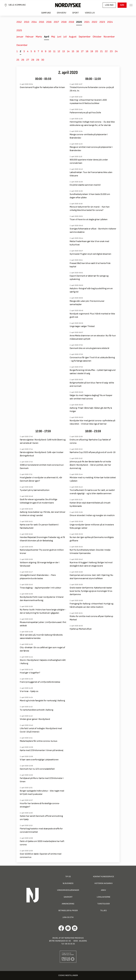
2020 (79, 22)
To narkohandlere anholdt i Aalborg (36, 710)
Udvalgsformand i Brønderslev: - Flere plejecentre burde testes (38, 577)
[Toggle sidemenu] (131, 5)
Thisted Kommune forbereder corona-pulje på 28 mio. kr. (92, 89)
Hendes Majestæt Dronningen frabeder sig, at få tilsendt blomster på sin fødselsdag (42, 539)
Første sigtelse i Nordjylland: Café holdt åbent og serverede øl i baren (43, 441)
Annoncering (68, 904)
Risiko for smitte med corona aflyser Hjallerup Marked (91, 618)
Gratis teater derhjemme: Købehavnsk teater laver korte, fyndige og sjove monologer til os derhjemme (91, 591)
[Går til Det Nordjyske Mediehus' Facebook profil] (61, 928)
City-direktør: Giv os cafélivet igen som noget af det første (42, 649)
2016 (49, 22)
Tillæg (103, 910)
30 (43, 60)
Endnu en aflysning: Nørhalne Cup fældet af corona (90, 441)
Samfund (46, 13)
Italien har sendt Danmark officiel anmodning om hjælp (41, 818)
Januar (20, 37)
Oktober (97, 37)
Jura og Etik (68, 917)
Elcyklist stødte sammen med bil (85, 185)
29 (38, 60)
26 (23, 60)
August (73, 37)
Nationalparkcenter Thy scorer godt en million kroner (42, 552)
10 (50, 51)
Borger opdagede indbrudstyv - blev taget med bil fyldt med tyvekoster (42, 793)
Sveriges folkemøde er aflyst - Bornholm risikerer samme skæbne (93, 230)
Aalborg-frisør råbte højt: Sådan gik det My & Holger (91, 410)
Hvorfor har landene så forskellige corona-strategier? (40, 805)
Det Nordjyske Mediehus (72, 938)
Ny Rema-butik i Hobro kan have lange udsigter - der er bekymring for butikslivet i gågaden (43, 611)
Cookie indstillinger (68, 975)
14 (68, 51)
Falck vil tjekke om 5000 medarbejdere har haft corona (42, 843)
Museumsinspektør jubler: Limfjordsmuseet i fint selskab (43, 624)
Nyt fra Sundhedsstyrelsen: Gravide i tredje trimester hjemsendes (90, 552)
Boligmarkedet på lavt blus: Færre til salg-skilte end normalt (92, 384)
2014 (34, 22)
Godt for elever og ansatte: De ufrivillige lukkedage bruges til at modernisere (39, 501)
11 (54, 51)
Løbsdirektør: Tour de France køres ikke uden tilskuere (91, 174)
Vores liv (90, 13)
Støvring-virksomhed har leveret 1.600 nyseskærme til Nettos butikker (88, 102)
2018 (64, 22)
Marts (39, 37)
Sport (76, 13)
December (22, 45)
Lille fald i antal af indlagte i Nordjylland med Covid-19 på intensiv (41, 730)
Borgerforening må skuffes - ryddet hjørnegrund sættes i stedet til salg (93, 372)
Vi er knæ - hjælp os (29, 691)
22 (106, 51)
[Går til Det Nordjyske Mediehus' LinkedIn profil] (75, 928)
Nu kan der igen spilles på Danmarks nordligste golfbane (92, 539)
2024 (110, 22)
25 (18, 60)
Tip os (68, 877)
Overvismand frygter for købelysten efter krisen (42, 87)
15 (73, 51)
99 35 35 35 (70, 944)
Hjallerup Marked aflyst (81, 629)
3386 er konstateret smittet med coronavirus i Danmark (42, 467)
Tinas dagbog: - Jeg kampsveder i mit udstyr (41, 588)
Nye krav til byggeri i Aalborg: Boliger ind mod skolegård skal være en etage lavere (91, 564)
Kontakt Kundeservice (104, 877)
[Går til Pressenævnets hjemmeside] (68, 957)
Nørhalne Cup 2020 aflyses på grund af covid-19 (93, 452)
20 (97, 51)
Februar (29, 37)
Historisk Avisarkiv (104, 883)
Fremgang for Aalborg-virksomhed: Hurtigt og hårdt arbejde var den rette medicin (91, 605)
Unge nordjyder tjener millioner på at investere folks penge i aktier (92, 526)
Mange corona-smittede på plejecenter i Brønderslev (89, 136)
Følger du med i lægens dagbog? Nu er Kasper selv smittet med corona (91, 397)
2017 (56, 22)
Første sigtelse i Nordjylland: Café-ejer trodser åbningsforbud (42, 454)
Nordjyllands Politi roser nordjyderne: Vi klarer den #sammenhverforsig (42, 599)
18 (87, 51)
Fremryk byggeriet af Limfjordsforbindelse (40, 682)
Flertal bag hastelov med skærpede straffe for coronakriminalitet (41, 830)
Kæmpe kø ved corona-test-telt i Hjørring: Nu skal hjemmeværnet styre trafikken (91, 577)
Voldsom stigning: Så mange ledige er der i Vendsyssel (40, 564)
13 (64, 51)
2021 (87, 22)
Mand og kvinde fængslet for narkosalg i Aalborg (42, 701)
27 (28, 60)
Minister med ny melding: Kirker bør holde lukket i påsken (93, 479)
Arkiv (103, 890)
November (109, 37)
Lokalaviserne (104, 897)
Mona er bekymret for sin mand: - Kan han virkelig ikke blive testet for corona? (90, 209)
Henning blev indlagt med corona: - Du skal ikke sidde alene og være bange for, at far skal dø (92, 124)
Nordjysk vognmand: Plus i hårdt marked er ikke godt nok (92, 315)
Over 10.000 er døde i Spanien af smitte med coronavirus (41, 856)
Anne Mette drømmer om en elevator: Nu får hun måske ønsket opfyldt (93, 337)
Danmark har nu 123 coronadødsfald (37, 769)
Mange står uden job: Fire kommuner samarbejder (87, 303)
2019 (71, 22)
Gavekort (68, 897)
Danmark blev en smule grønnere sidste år (90, 348)
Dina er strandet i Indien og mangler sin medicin (92, 515)
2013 (27, 22)
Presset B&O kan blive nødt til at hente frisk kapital (90, 265)
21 (101, 51)
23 (111, 51)
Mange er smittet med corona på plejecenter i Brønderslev (91, 149)
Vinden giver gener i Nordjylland (35, 719)
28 (33, 60)
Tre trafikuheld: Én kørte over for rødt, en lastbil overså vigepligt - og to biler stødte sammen (92, 492)
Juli (65, 37)
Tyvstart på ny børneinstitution (35, 490)
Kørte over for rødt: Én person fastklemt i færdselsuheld (39, 526)
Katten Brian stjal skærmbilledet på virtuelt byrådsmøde (90, 504)
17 (82, 51)
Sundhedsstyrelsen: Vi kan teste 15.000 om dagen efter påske (90, 196)
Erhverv (62, 13)
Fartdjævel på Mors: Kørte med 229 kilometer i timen (42, 780)
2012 (19, 22)
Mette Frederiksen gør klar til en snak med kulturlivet (89, 243)
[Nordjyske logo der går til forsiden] (68, 5)
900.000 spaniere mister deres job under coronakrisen (89, 161)
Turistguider (104, 904)
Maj (53, 37)
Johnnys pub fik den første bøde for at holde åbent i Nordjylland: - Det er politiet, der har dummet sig (90, 465)
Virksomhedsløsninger (68, 890)
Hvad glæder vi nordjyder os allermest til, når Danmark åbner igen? (41, 479)
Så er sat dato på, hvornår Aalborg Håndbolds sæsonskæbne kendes (41, 637)
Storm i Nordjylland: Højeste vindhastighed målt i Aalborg (43, 662)
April (47, 37)
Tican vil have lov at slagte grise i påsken (89, 219)
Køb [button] (122, 5)
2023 (102, 22)
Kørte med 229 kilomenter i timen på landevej (42, 750)
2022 (94, 22)
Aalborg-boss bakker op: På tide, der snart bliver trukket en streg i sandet (43, 514)
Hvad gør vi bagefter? (30, 673)
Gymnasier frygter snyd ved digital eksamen (90, 254)
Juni (59, 37)
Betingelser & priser (68, 910)
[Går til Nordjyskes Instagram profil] (68, 928)
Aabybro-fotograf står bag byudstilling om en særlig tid (91, 290)
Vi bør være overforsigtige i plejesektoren (39, 760)
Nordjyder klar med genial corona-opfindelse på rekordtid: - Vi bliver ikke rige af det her (92, 422)
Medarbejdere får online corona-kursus (39, 741)
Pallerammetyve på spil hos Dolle (85, 113)
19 (92, 51)
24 (116, 51)
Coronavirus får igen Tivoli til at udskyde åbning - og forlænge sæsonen (92, 359)
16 (78, 51)
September (85, 37)
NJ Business (68, 883)
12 (59, 51)
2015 (41, 22)
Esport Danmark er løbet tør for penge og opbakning (89, 278)
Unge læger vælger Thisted (82, 326)
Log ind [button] (109, 5)
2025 (19, 30)
